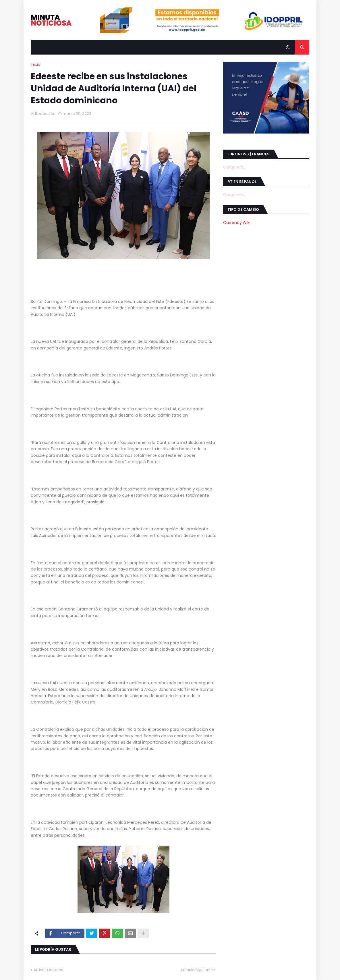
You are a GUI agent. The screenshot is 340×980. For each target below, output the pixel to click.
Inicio (36, 64)
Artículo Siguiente (197, 970)
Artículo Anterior (49, 970)
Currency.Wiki (237, 223)
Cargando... (234, 167)
